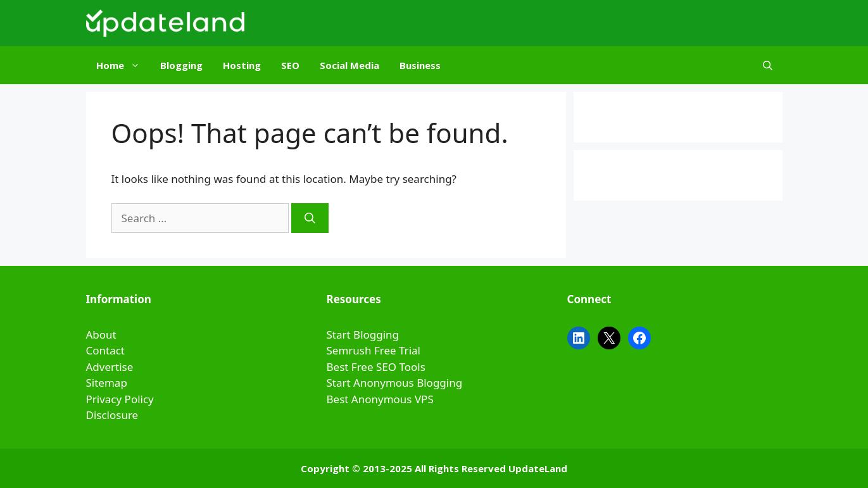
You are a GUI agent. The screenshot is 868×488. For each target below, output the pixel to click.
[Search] (310, 218)
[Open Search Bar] (768, 65)
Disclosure (112, 415)
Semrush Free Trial (374, 350)
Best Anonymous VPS (380, 399)
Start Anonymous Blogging (395, 383)
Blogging (181, 65)
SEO (290, 65)
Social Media (349, 65)
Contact (106, 350)
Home (123, 65)
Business (420, 65)
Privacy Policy (120, 399)
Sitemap (107, 383)
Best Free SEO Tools (376, 367)
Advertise (110, 367)
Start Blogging (363, 335)
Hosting (242, 65)
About (101, 335)
